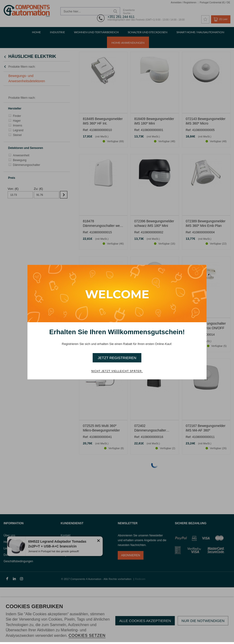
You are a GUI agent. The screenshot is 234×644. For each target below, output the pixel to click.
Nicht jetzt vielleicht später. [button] (117, 371)
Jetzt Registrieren (117, 358)
